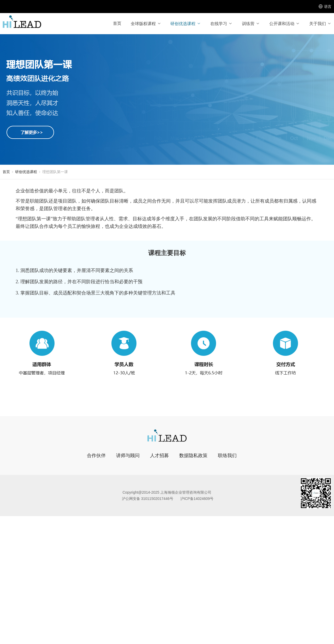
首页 (117, 23)
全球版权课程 (146, 24)
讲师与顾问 (128, 456)
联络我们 (227, 456)
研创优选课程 (186, 24)
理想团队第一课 (55, 172)
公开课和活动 (285, 24)
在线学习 (221, 24)
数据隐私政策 (193, 456)
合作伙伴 (96, 456)
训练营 (251, 24)
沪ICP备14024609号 (197, 499)
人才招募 (159, 456)
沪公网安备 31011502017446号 (148, 499)
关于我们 (320, 24)
